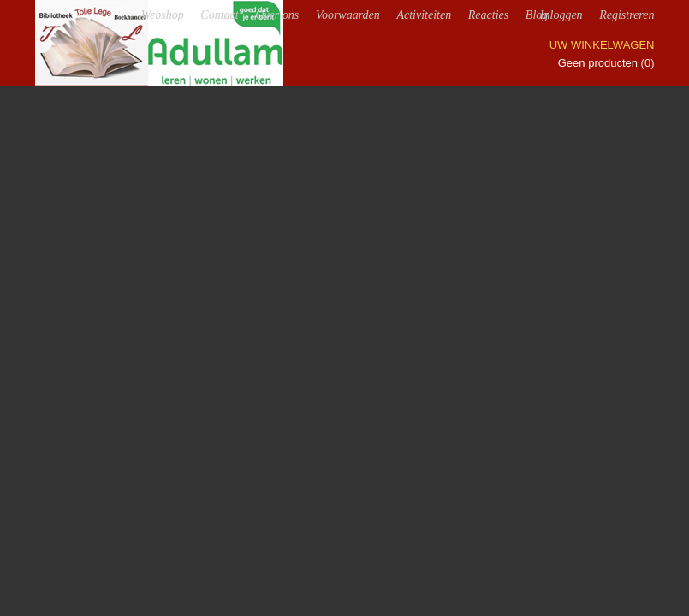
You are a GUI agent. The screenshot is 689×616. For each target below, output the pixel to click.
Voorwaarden (348, 15)
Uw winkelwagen (602, 45)
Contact (219, 15)
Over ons (277, 15)
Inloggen (561, 15)
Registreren (627, 15)
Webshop (163, 15)
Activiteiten (424, 15)
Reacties (488, 15)
